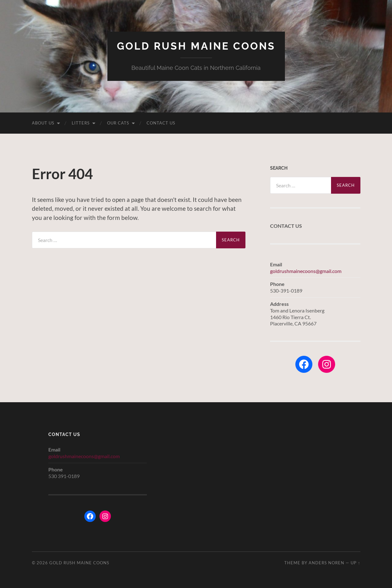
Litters (81, 123)
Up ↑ (355, 563)
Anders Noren (326, 563)
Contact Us (161, 123)
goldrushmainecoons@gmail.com (306, 271)
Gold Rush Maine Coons (196, 46)
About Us (43, 123)
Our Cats (118, 123)
